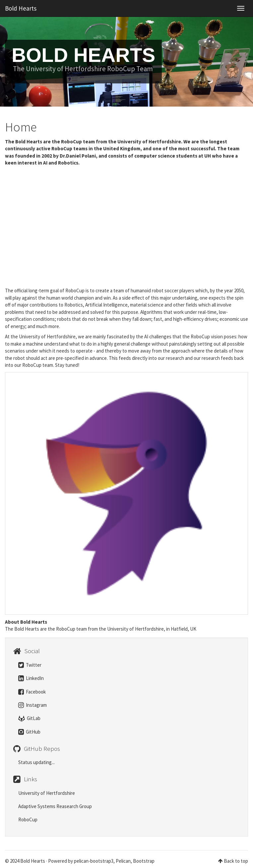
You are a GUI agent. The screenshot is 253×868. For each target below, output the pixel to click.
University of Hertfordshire (47, 793)
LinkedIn (31, 678)
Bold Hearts (21, 8)
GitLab (29, 718)
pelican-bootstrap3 (94, 861)
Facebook (32, 692)
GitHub (29, 732)
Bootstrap (144, 861)
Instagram (32, 705)
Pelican (123, 861)
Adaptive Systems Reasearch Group (55, 806)
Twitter (30, 665)
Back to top (236, 861)
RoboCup (28, 820)
